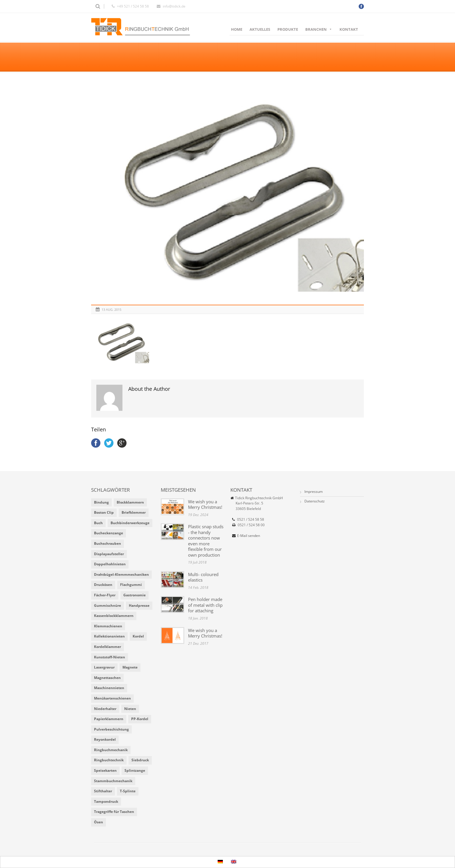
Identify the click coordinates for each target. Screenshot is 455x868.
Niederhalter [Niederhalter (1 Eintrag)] (105, 709)
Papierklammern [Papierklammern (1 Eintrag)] (109, 719)
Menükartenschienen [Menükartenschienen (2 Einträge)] (112, 698)
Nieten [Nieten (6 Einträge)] (130, 709)
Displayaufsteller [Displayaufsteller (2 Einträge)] (109, 554)
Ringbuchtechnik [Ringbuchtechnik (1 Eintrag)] (109, 760)
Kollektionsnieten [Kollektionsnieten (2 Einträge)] (109, 636)
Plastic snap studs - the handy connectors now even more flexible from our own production (206, 541)
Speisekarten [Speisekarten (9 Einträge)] (105, 770)
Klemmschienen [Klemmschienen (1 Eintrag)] (108, 626)
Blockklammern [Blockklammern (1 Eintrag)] (130, 502)
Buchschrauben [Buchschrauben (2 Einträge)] (108, 543)
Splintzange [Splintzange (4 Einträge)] (135, 770)
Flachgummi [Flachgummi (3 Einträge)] (131, 585)
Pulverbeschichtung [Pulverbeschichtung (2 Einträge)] (111, 729)
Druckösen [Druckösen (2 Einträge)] (103, 585)
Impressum (314, 492)
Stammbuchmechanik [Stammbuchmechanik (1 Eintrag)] (113, 781)
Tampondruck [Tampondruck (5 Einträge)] (106, 801)
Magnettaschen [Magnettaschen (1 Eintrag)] (107, 678)
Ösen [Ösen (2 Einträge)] (99, 822)
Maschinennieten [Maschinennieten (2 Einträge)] (109, 688)
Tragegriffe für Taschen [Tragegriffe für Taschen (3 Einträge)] (114, 812)
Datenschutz (315, 501)
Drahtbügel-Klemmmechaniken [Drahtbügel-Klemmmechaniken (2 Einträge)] (121, 574)
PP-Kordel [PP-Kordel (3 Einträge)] (140, 719)
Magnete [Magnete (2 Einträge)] (130, 667)
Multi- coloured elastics (203, 577)
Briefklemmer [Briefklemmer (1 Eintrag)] (134, 512)
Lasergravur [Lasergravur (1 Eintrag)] (104, 667)
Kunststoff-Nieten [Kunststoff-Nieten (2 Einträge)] (110, 657)
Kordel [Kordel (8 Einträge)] (138, 636)
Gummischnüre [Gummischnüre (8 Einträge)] (108, 605)
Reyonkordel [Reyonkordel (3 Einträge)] (105, 739)
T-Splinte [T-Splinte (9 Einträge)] (128, 791)
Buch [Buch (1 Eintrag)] (98, 523)
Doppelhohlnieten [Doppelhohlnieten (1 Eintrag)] (110, 564)
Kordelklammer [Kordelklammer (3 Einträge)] (108, 647)
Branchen (319, 29)
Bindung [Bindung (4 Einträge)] (101, 502)
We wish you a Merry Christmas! (205, 504)
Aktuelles (260, 29)
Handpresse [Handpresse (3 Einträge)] (139, 605)
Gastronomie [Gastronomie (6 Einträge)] (134, 595)
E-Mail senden (249, 536)
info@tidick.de (174, 6)
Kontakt (349, 29)
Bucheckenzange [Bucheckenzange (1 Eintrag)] (109, 533)
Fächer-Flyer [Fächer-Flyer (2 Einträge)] (105, 595)
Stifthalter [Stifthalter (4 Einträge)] (103, 791)
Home (237, 29)
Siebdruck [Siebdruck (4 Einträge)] (140, 760)
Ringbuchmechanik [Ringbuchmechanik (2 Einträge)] (111, 750)
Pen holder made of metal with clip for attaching (205, 605)
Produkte (288, 29)
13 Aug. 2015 (111, 309)
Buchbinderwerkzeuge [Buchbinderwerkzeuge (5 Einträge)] (130, 523)
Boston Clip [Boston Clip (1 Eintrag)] (104, 512)
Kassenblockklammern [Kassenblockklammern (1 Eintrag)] (114, 616)
